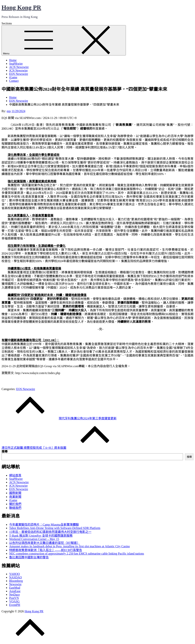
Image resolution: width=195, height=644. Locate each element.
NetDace (14, 595)
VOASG (14, 601)
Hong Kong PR (21, 7)
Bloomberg (16, 581)
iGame (13, 77)
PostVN (14, 598)
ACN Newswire (19, 67)
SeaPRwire (16, 64)
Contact (14, 81)
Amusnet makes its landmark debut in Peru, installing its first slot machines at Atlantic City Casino (70, 546)
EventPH (15, 605)
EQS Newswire (19, 74)
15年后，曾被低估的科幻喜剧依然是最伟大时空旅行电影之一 (50, 532)
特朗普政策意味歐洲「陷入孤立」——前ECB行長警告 (46, 550)
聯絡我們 (15, 508)
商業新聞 (15, 497)
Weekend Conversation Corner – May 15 (34, 539)
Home (13, 60)
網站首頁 (15, 475)
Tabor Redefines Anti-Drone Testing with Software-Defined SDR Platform (55, 528)
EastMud (15, 588)
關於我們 (15, 504)
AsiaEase (15, 591)
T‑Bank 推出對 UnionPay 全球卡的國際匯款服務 (41, 536)
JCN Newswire (18, 70)
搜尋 (5, 452)
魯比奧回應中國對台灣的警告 (29, 557)
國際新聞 (15, 493)
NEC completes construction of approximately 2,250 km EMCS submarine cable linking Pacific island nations (77, 554)
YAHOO (14, 574)
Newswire (15, 584)
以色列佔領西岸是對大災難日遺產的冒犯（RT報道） (44, 543)
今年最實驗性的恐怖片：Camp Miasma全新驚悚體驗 (44, 525)
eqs (9, 111)
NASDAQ (16, 577)
